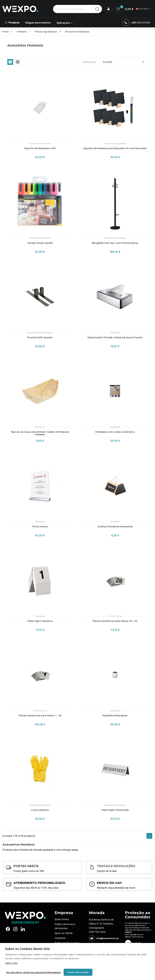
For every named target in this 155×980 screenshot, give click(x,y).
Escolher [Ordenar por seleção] (124, 62)
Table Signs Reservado (115, 810)
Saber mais (11, 963)
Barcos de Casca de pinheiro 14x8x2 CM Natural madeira (40, 433)
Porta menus (40, 527)
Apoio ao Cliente (64, 933)
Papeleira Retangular (115, 716)
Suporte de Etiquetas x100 (40, 148)
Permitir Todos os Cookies (78, 972)
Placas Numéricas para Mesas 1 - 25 (40, 716)
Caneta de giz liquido (40, 243)
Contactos (60, 938)
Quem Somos (62, 919)
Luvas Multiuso (40, 810)
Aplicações (64, 23)
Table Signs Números (40, 621)
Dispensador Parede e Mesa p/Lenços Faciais (115, 337)
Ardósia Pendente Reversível (115, 527)
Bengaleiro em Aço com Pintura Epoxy (115, 243)
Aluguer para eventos (38, 23)
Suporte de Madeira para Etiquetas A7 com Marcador (115, 148)
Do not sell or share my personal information (34, 972)
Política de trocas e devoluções (65, 926)
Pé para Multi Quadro (40, 337)
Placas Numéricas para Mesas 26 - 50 (115, 621)
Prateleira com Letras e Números (115, 432)
